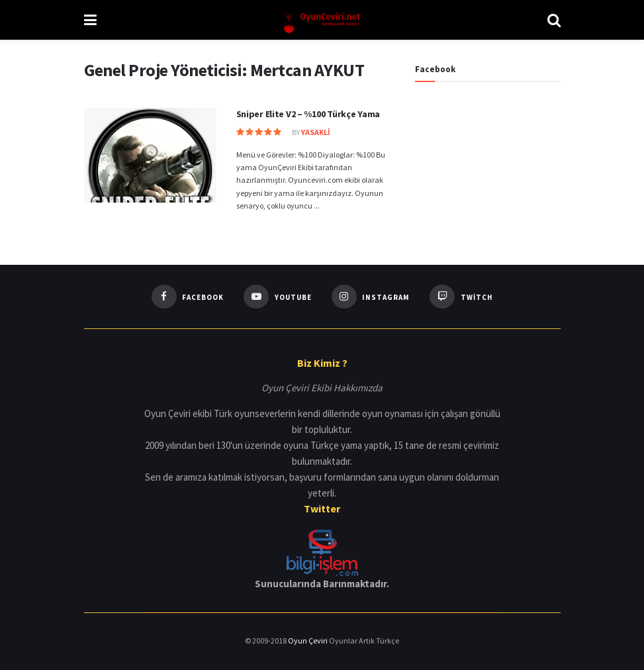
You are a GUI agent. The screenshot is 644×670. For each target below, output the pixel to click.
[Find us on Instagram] (371, 297)
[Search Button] (554, 20)
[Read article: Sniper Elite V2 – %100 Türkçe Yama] (150, 155)
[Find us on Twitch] (461, 297)
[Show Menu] (90, 20)
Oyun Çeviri (308, 641)
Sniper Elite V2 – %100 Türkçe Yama (308, 114)
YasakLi (316, 132)
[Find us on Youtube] (278, 297)
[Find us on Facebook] (188, 297)
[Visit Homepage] (322, 20)
